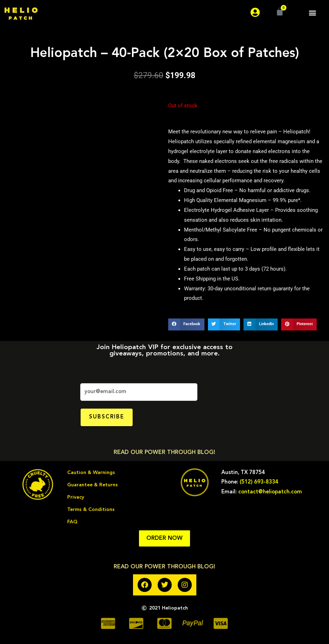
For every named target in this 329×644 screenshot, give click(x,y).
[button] (313, 12)
